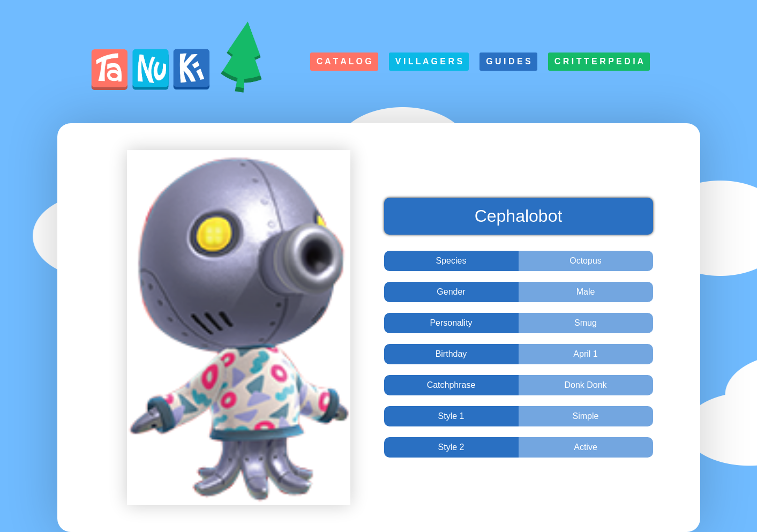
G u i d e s (508, 61)
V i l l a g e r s (429, 61)
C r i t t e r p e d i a (599, 61)
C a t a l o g (344, 61)
